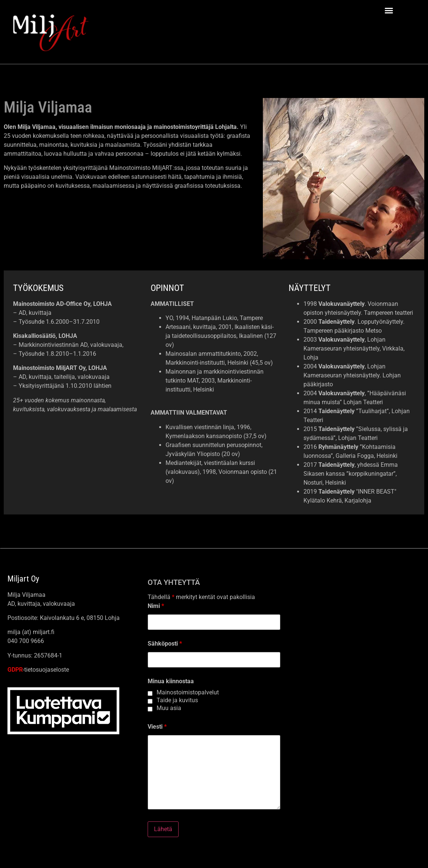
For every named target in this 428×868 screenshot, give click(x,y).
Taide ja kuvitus (177, 700)
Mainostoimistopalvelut (188, 693)
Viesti (157, 727)
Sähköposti (165, 644)
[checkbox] (150, 693)
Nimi (156, 606)
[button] (389, 10)
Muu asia (169, 708)
